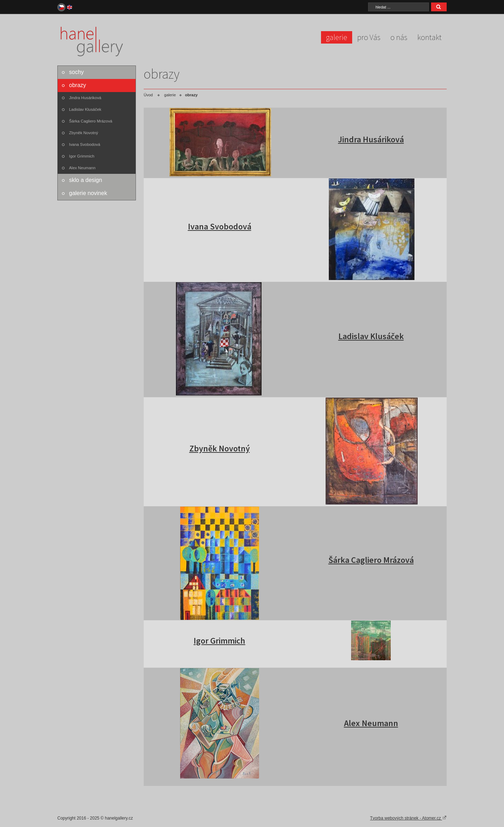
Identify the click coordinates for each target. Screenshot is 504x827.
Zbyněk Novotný (84, 133)
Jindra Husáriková (85, 98)
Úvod (148, 95)
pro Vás (369, 37)
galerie (337, 37)
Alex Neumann (82, 168)
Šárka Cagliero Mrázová (91, 121)
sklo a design (85, 180)
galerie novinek (88, 193)
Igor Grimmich (82, 156)
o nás (399, 37)
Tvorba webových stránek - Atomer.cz (408, 818)
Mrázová (398, 560)
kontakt (429, 37)
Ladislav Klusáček (85, 109)
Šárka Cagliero (355, 560)
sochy (76, 72)
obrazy (78, 85)
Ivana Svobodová (85, 144)
